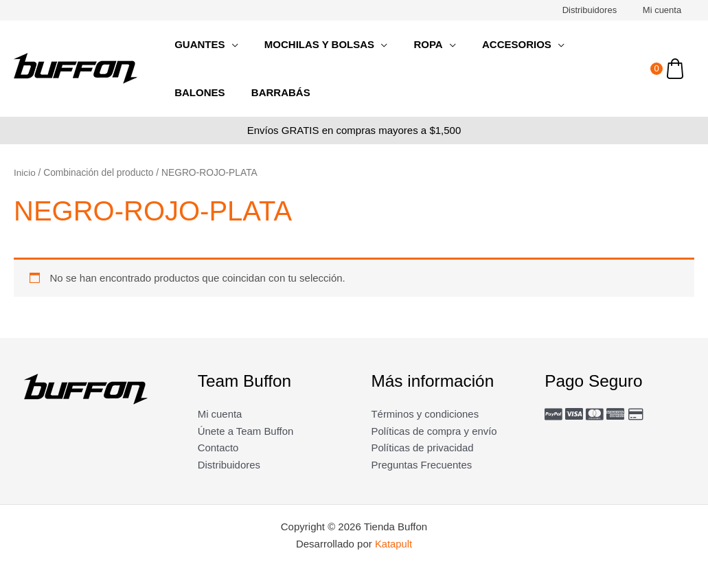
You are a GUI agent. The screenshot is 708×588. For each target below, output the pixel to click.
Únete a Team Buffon (246, 431)
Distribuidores (601, 10)
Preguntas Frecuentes (422, 465)
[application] (228, 45)
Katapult (394, 544)
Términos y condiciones (426, 414)
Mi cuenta (666, 10)
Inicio (25, 173)
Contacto (218, 448)
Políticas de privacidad (423, 448)
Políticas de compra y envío (435, 431)
